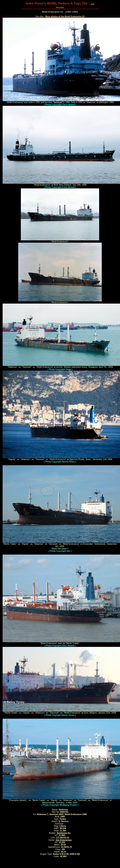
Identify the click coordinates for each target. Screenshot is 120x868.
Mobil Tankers (60, 7)
